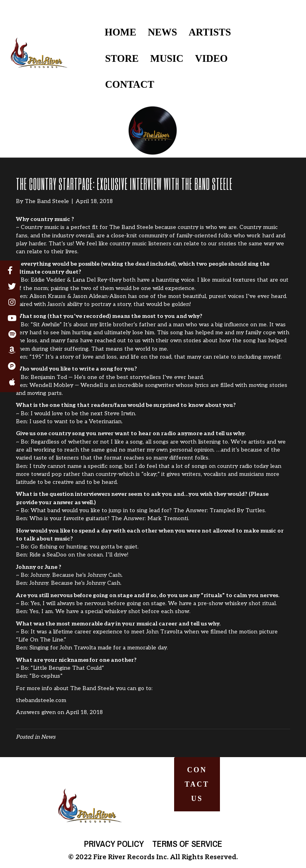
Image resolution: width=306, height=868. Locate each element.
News (48, 737)
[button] (197, 784)
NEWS (163, 32)
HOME (121, 32)
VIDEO (211, 58)
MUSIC (167, 58)
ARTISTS (210, 32)
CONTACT (130, 84)
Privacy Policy (114, 844)
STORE (122, 58)
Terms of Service (187, 844)
